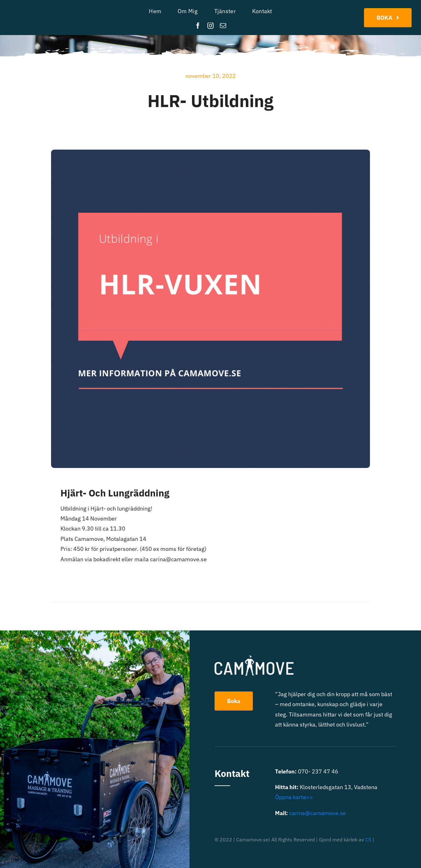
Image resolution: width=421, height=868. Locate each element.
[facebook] (198, 26)
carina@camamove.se (317, 813)
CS (368, 840)
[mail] (223, 26)
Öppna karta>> (294, 797)
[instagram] (210, 26)
